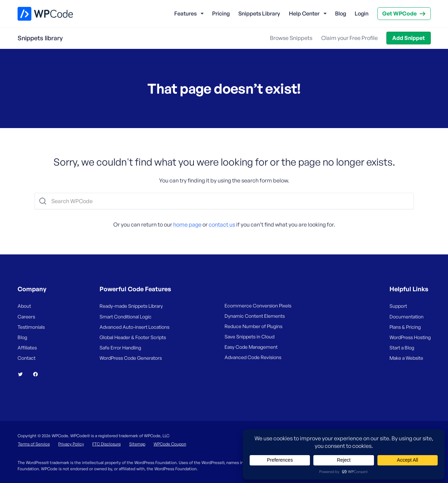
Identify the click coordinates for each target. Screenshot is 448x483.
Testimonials (31, 327)
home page (187, 224)
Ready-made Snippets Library (131, 306)
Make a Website (406, 358)
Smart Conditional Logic (126, 317)
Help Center (304, 13)
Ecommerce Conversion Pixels (258, 306)
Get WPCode (399, 13)
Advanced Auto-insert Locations (134, 327)
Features (185, 13)
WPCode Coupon (170, 444)
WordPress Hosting (410, 337)
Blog (341, 13)
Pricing (221, 13)
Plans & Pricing (405, 327)
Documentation (407, 317)
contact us (222, 224)
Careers (26, 317)
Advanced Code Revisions (253, 357)
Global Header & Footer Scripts (133, 337)
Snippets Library (259, 13)
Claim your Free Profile (350, 38)
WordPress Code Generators (131, 358)
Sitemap (137, 444)
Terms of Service (34, 444)
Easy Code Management (251, 347)
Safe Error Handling (120, 348)
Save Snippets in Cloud (249, 337)
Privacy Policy (71, 444)
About (24, 306)
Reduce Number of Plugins (253, 326)
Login (362, 13)
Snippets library (40, 38)
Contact (27, 358)
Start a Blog (402, 348)
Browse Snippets (291, 38)
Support (398, 306)
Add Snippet (409, 38)
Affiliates (27, 348)
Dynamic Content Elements (255, 316)
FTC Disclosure (107, 444)
